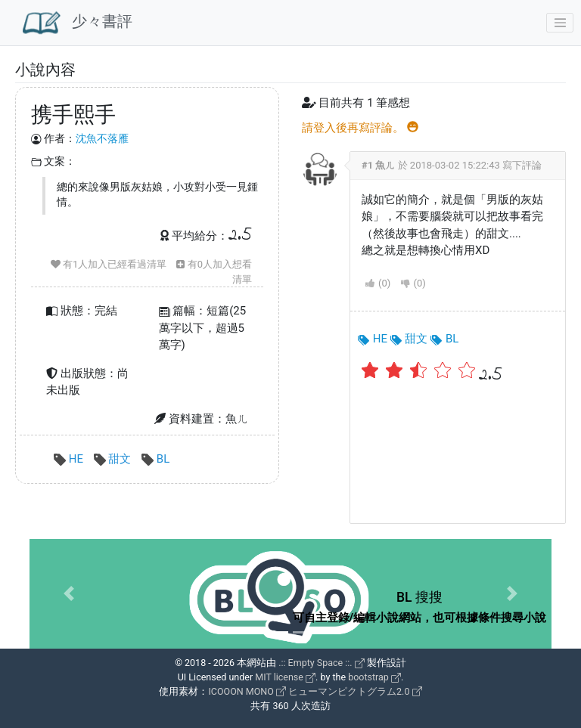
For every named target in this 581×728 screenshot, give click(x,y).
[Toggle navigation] (560, 23)
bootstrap (374, 677)
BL (155, 459)
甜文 (114, 459)
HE (70, 459)
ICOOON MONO (247, 691)
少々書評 (78, 23)
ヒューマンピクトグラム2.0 (355, 691)
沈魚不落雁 (102, 138)
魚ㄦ (385, 165)
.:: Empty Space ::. (322, 663)
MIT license (285, 677)
